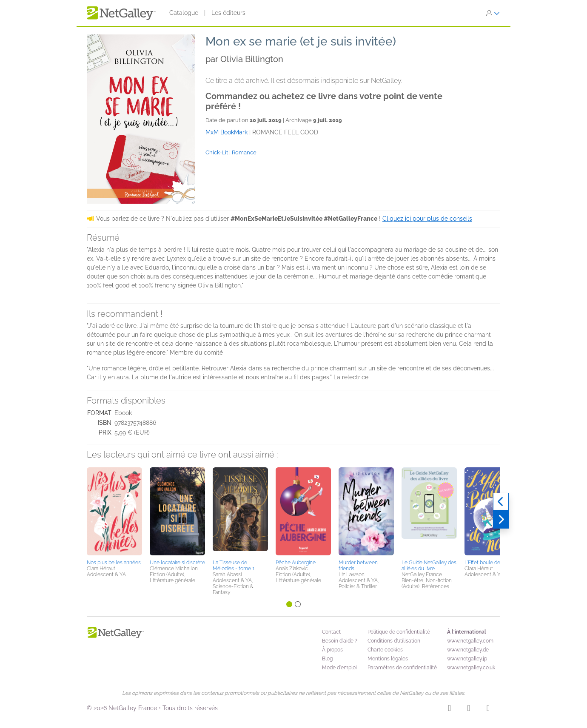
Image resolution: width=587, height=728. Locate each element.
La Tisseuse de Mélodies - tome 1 (234, 566)
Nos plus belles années (114, 563)
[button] (114, 512)
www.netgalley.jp (467, 659)
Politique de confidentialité (399, 632)
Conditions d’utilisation (394, 641)
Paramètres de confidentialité (402, 668)
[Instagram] (449, 709)
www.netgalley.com (470, 641)
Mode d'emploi (339, 668)
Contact (331, 632)
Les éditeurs (228, 13)
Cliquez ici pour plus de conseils (427, 219)
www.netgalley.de (468, 650)
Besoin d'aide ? (340, 641)
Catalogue (184, 13)
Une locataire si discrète (177, 563)
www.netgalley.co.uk (471, 668)
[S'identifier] (493, 13)
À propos (332, 650)
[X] (488, 709)
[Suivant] (501, 520)
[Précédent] (501, 502)
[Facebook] (469, 709)
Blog (327, 659)
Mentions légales (388, 659)
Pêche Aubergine (296, 563)
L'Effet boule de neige (489, 563)
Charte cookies (385, 650)
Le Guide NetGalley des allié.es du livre (429, 566)
